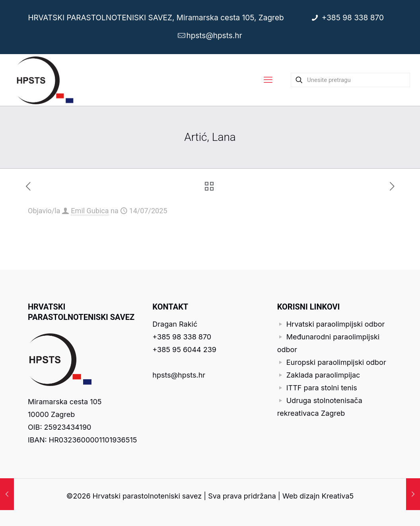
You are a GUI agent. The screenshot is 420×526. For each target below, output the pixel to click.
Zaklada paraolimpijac (323, 375)
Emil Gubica (90, 211)
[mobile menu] (268, 80)
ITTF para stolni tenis (322, 388)
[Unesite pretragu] (350, 80)
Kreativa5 (338, 496)
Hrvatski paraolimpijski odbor (336, 324)
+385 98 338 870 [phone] (354, 18)
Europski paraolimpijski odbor (336, 362)
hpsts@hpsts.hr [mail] (214, 36)
